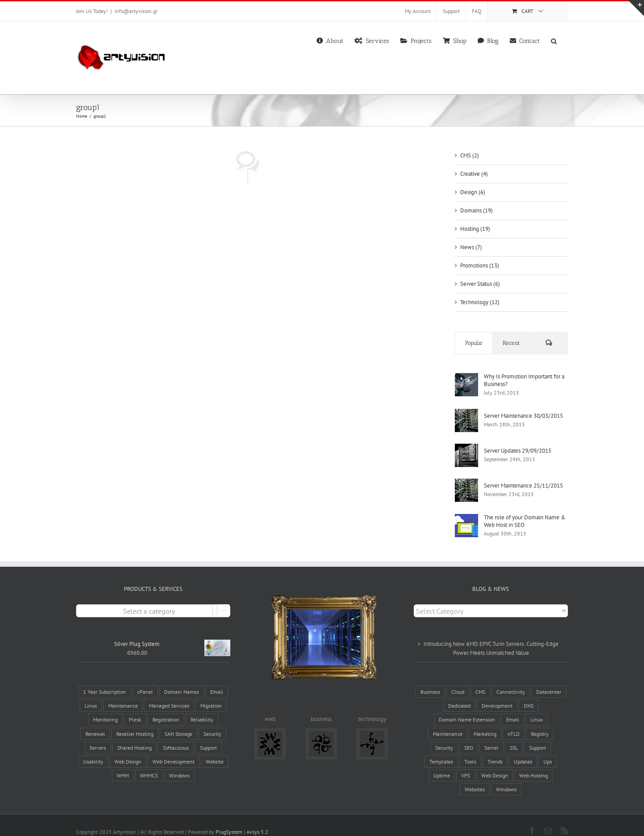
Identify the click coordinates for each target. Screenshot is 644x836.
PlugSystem (229, 819)
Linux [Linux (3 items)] (537, 707)
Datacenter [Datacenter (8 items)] (549, 679)
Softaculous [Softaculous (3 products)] (176, 735)
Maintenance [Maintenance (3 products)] (123, 693)
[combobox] (153, 598)
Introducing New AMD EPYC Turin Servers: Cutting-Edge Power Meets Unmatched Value (491, 636)
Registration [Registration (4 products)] (166, 707)
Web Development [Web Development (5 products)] (174, 749)
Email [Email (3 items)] (513, 707)
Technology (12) (480, 302)
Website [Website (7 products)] (215, 749)
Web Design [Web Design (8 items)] (495, 763)
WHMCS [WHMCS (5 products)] (149, 763)
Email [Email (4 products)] (217, 679)
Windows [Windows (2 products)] (179, 763)
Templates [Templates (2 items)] (441, 749)
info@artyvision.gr (136, 11)
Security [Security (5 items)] (444, 735)
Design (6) (473, 192)
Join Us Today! (92, 11)
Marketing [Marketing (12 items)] (485, 721)
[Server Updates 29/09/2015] (466, 448)
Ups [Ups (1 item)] (548, 749)
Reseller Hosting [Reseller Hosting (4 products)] (135, 721)
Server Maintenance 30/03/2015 (523, 416)
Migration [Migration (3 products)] (211, 693)
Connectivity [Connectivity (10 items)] (511, 679)
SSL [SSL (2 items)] (514, 735)
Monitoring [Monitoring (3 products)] (105, 707)
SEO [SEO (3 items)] (469, 735)
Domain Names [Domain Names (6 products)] (182, 679)
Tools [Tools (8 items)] (470, 749)
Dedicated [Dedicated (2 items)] (459, 693)
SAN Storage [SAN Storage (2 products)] (178, 721)
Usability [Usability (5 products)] (93, 749)
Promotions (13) (480, 265)
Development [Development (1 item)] (497, 693)
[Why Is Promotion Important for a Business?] (466, 377)
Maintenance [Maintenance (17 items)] (448, 721)
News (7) (471, 247)
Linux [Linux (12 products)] (91, 693)
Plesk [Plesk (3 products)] (135, 707)
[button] (554, 40)
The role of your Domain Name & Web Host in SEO (525, 521)
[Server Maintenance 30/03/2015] (466, 413)
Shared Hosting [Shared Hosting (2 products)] (134, 735)
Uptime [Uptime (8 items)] (442, 763)
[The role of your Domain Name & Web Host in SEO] (466, 518)
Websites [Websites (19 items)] (475, 777)
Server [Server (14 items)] (491, 735)
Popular (474, 343)
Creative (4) (474, 174)
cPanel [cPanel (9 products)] (145, 679)
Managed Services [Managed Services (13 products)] (169, 693)
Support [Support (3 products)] (208, 735)
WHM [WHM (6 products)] (123, 763)
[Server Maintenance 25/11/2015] (466, 483)
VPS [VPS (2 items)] (466, 763)
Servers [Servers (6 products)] (98, 735)
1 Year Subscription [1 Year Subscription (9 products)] (105, 679)
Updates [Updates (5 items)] (523, 749)
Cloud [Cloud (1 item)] (458, 679)
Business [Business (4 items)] (430, 679)
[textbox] (153, 599)
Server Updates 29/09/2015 (518, 451)
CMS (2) (470, 155)
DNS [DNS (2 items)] (529, 693)
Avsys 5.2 (257, 819)
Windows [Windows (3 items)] (506, 777)
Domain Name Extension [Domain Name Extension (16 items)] (467, 707)
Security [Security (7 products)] (212, 721)
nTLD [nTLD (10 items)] (514, 721)
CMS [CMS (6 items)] (480, 679)
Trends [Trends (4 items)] (495, 749)
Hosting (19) (475, 229)
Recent (511, 343)
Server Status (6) (480, 284)
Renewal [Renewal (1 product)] (95, 721)
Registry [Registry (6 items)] (540, 721)
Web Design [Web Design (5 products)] (128, 749)
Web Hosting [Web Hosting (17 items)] (534, 763)
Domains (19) (477, 210)
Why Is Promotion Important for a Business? (524, 380)
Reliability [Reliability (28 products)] (202, 707)
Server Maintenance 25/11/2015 (523, 486)
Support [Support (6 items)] (538, 735)
